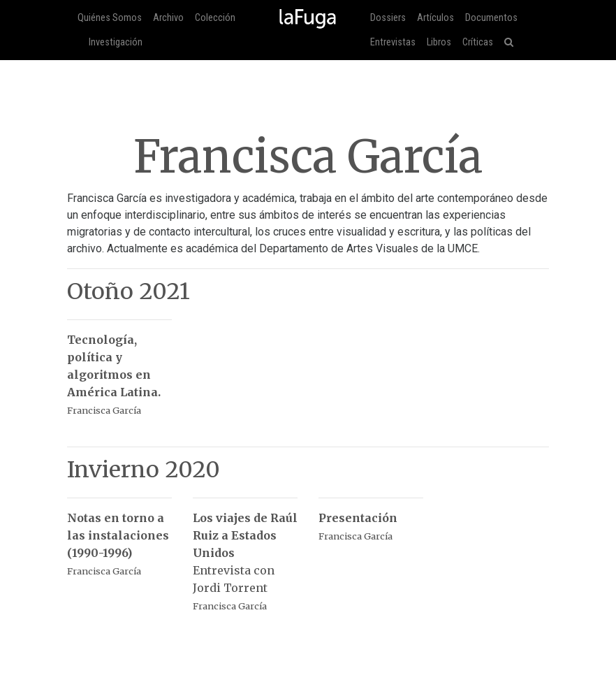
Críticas (478, 42)
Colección (215, 18)
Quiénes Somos (110, 18)
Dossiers (388, 18)
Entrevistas (393, 42)
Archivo (168, 18)
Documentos (491, 18)
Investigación (116, 42)
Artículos (435, 18)
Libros (439, 42)
